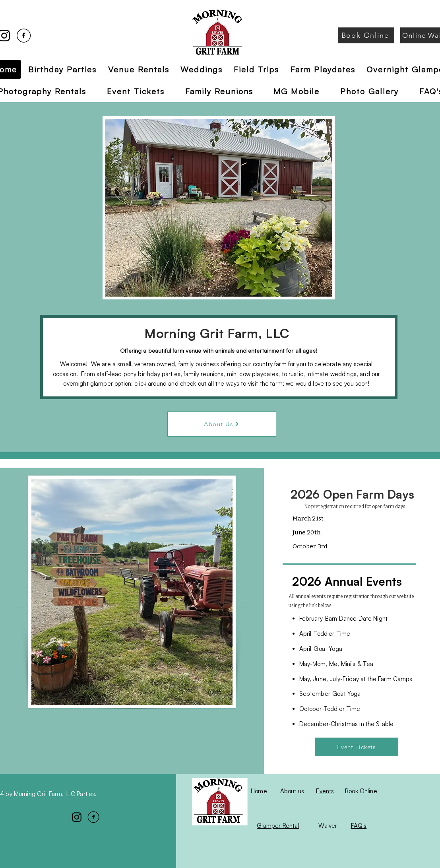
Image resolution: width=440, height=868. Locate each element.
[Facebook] (24, 36)
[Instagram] (77, 817)
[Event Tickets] (357, 747)
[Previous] (114, 208)
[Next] (324, 208)
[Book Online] (366, 35)
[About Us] (222, 424)
